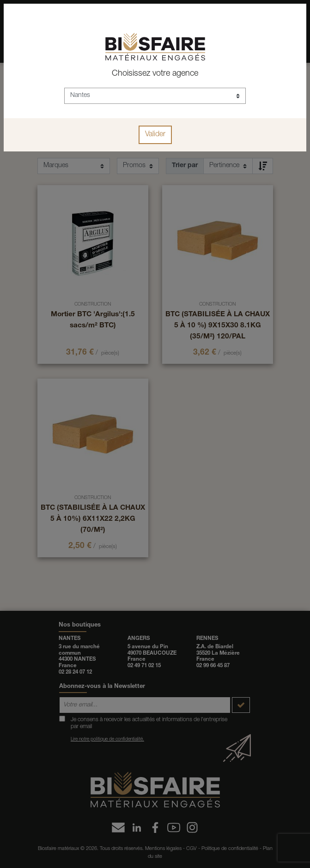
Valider (155, 135)
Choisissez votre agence (155, 74)
